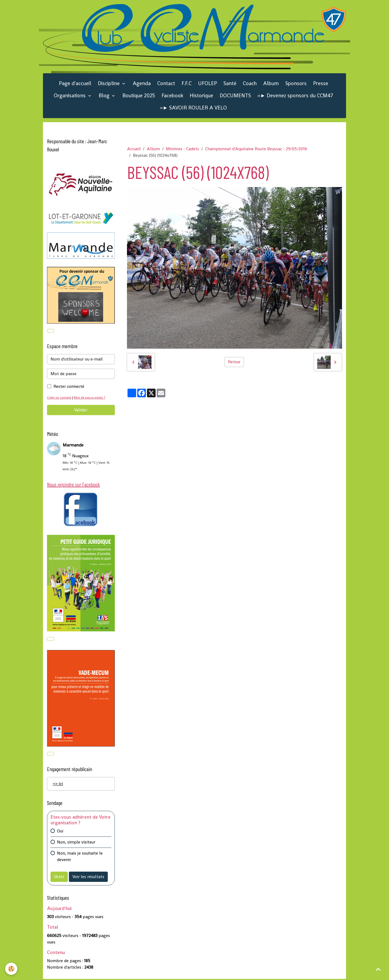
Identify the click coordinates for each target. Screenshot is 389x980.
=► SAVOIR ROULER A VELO (194, 108)
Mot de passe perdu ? (91, 398)
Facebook (172, 96)
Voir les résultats (88, 878)
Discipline (109, 84)
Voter (59, 878)
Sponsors (296, 84)
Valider (81, 411)
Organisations (70, 96)
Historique (201, 96)
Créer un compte (60, 398)
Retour (234, 363)
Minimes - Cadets (182, 149)
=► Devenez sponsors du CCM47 (295, 96)
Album (271, 84)
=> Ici (58, 785)
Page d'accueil (75, 84)
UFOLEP (207, 84)
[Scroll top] (378, 969)
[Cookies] (11, 969)
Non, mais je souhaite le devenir (80, 858)
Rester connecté (69, 387)
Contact (166, 84)
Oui (60, 832)
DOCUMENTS (235, 96)
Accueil (134, 149)
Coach (250, 84)
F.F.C (187, 84)
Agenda (142, 84)
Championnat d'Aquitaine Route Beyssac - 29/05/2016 (256, 149)
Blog (105, 96)
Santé (230, 84)
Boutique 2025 (139, 96)
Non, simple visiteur (76, 843)
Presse (321, 84)
